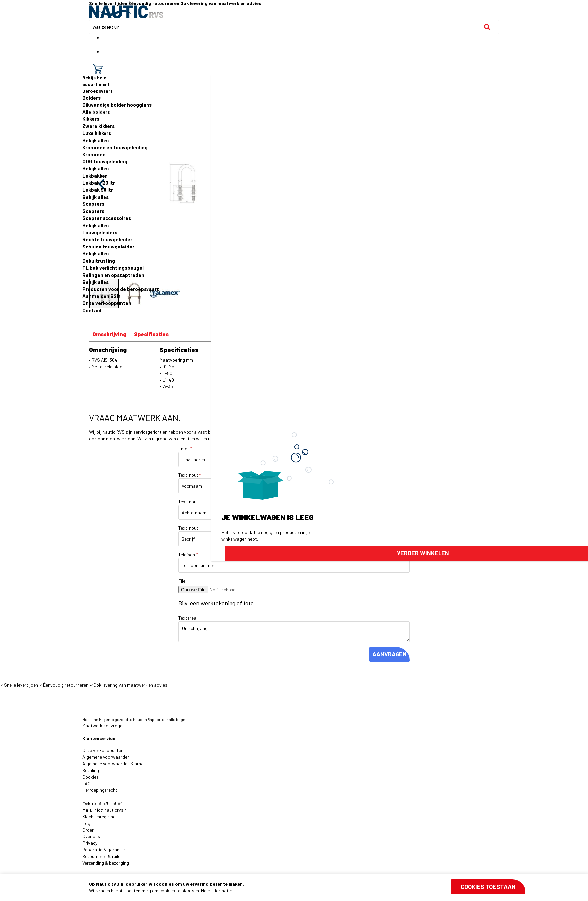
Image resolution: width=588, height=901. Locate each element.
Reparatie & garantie (104, 850)
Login (88, 823)
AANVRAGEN (390, 654)
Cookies (90, 777)
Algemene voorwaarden (106, 757)
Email (185, 449)
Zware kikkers (99, 126)
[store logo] (126, 12)
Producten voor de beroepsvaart (121, 289)
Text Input (190, 475)
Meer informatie (216, 891)
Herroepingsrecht (100, 790)
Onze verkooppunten (107, 303)
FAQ (86, 783)
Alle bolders (96, 112)
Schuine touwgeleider (108, 247)
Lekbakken (95, 176)
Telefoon (188, 554)
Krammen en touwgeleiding (115, 147)
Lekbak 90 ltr (98, 190)
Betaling (91, 770)
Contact (92, 310)
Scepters (93, 204)
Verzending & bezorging (106, 863)
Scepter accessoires (107, 218)
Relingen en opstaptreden (113, 275)
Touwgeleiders (100, 232)
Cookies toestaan (488, 887)
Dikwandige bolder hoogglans (117, 105)
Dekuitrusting (99, 261)
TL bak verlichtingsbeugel (113, 268)
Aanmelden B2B (101, 296)
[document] (307, 887)
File (182, 581)
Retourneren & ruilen (103, 856)
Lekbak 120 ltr (99, 183)
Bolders (91, 98)
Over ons (91, 836)
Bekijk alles (96, 140)
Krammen (94, 154)
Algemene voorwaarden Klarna (113, 764)
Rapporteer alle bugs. (167, 719)
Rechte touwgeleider (107, 239)
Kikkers (91, 119)
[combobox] (294, 27)
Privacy (90, 843)
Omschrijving (109, 334)
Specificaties (151, 334)
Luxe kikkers (97, 133)
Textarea (187, 618)
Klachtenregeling (99, 816)
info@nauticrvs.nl (110, 810)
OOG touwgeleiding (105, 161)
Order (88, 830)
